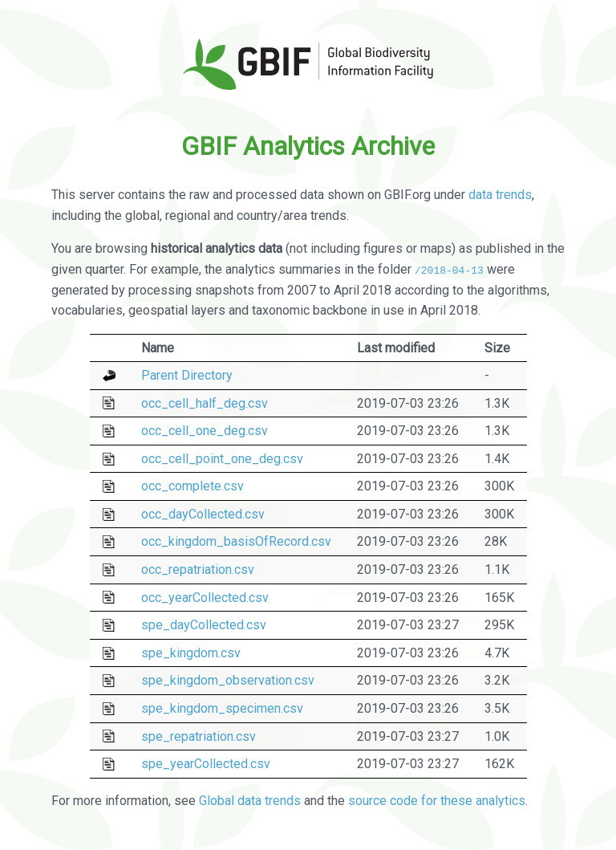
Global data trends (250, 801)
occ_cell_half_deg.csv (205, 403)
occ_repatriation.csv (198, 569)
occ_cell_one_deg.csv (205, 431)
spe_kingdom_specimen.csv (222, 708)
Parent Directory (187, 375)
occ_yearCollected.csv (205, 597)
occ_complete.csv (192, 486)
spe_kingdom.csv (191, 653)
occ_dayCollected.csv (203, 514)
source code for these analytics (437, 801)
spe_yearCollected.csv (206, 764)
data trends (500, 195)
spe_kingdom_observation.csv (228, 680)
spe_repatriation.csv (199, 736)
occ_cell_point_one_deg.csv (222, 459)
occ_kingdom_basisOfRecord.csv (236, 541)
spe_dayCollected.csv (204, 625)
